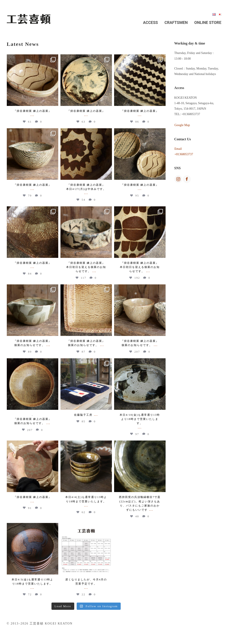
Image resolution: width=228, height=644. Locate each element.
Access (150, 22)
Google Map (182, 125)
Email (178, 149)
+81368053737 (184, 154)
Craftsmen (176, 22)
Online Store (208, 22)
